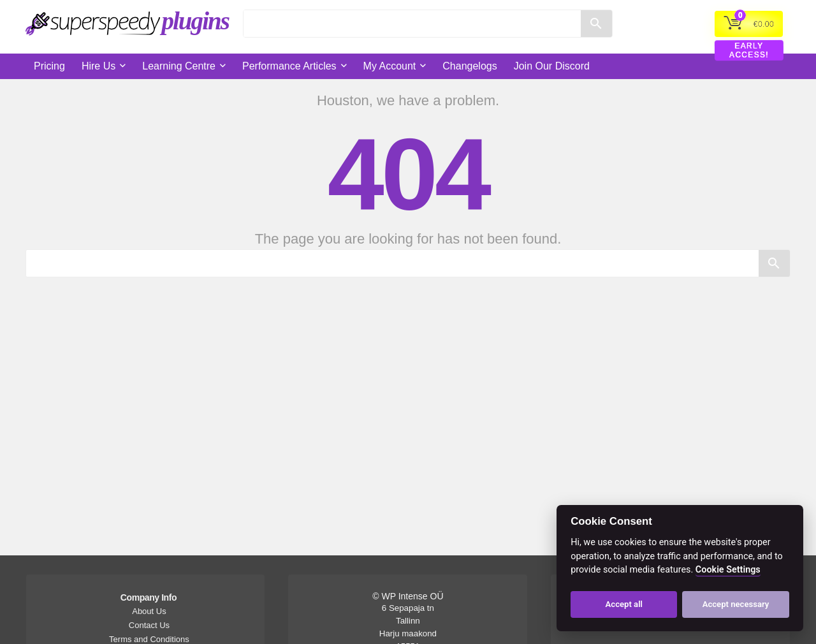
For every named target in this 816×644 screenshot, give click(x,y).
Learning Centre (179, 66)
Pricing (49, 66)
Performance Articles (289, 66)
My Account (390, 66)
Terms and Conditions (149, 639)
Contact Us (149, 625)
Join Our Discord (552, 66)
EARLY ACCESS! (750, 50)
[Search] (412, 24)
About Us (149, 611)
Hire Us (98, 66)
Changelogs (470, 66)
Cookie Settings (728, 570)
